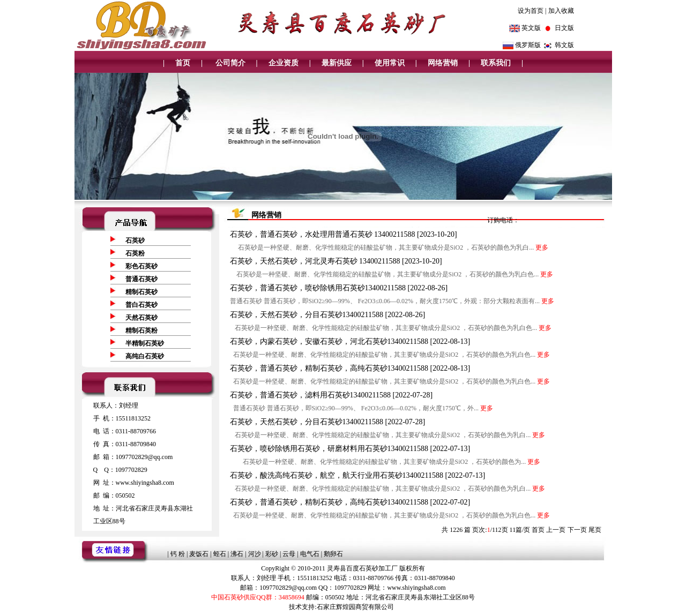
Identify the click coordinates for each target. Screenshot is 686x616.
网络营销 (443, 63)
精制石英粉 (141, 330)
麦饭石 (199, 554)
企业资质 (284, 63)
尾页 (595, 530)
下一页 (577, 530)
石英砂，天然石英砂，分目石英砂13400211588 (308, 315)
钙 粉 (178, 554)
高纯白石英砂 (145, 356)
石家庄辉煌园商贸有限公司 (355, 607)
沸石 (237, 554)
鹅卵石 (333, 554)
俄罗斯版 (528, 45)
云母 (289, 554)
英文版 (531, 28)
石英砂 (135, 241)
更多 (542, 247)
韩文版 (564, 45)
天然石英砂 (141, 318)
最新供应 (337, 63)
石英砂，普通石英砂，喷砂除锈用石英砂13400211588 (319, 288)
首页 (183, 63)
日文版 (564, 28)
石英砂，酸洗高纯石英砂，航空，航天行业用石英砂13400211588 (338, 475)
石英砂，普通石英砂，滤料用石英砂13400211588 (311, 395)
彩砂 (272, 554)
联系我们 (496, 63)
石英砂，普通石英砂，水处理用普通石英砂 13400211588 (323, 234)
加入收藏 (561, 11)
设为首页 (531, 11)
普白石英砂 (141, 305)
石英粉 (135, 253)
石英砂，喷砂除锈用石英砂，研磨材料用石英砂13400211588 (330, 449)
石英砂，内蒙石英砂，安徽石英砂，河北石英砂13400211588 (330, 341)
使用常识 (390, 63)
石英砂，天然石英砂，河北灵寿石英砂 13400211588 (316, 261)
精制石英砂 (141, 292)
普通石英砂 (141, 279)
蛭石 (220, 554)
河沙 (255, 554)
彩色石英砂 (141, 266)
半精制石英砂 (145, 343)
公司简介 (229, 63)
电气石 (310, 554)
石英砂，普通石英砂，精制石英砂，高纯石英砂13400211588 (330, 368)
